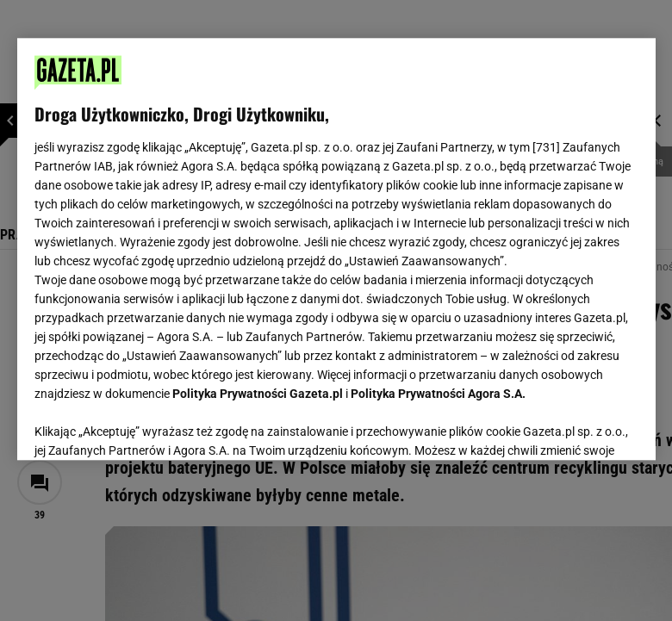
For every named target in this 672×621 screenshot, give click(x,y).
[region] (336, 249)
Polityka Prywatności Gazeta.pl (258, 394)
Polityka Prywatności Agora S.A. (438, 394)
